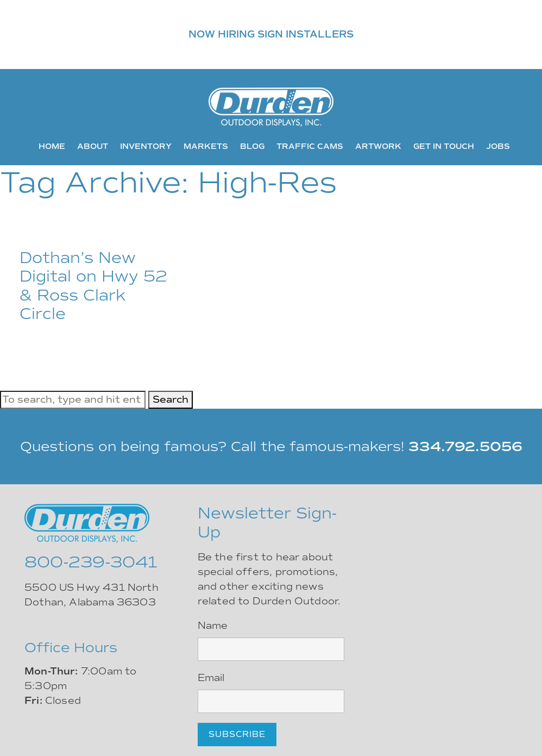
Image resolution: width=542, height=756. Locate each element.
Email (211, 678)
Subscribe (237, 734)
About (93, 146)
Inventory (146, 146)
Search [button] (171, 399)
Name (213, 626)
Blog (252, 146)
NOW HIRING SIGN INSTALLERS (271, 34)
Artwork (378, 146)
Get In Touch (444, 146)
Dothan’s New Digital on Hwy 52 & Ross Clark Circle (93, 286)
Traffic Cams (310, 146)
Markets (206, 146)
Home (52, 146)
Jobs (498, 146)
